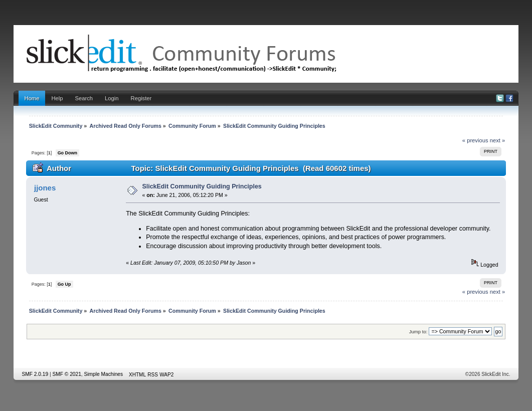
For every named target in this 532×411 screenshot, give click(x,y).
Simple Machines (104, 374)
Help (57, 98)
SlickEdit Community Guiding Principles (202, 186)
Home (32, 98)
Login (112, 98)
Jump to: (418, 332)
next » (498, 140)
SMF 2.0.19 (35, 374)
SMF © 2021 (67, 374)
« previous (475, 140)
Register (141, 98)
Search (84, 98)
